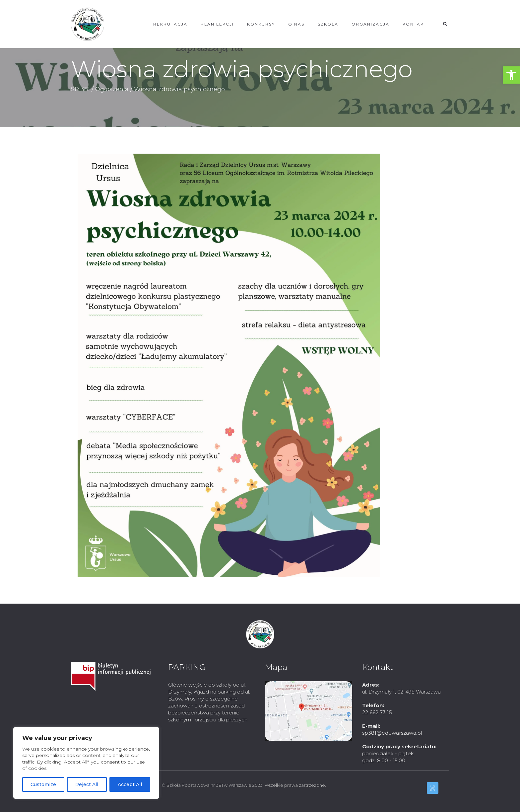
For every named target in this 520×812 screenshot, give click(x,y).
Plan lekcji (217, 24)
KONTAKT (415, 24)
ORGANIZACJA (370, 24)
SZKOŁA (328, 24)
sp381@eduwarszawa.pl (392, 733)
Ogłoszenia (112, 89)
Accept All (130, 784)
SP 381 (80, 89)
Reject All (87, 784)
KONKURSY (261, 24)
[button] (511, 75)
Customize (43, 784)
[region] (86, 763)
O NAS (296, 24)
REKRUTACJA (170, 24)
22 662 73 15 (377, 712)
